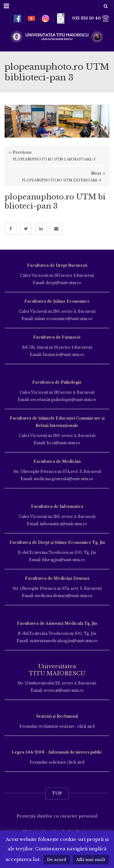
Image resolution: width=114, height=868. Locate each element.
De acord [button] (57, 860)
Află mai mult (91, 860)
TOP (57, 793)
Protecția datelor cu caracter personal (57, 816)
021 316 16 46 (91, 18)
